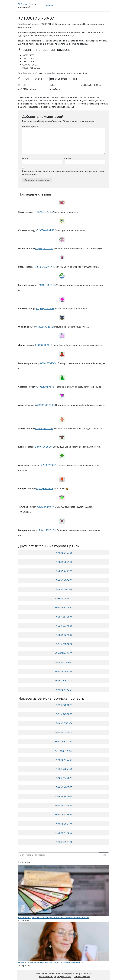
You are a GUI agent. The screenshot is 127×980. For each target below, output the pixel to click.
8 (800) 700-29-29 (43, 447)
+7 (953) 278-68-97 (63, 705)
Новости (50, 6)
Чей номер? (24, 4)
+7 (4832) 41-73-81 (63, 760)
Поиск (104, 855)
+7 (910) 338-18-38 (63, 644)
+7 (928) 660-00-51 (44, 428)
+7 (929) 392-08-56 (45, 387)
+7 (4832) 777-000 (63, 751)
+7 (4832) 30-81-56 (63, 562)
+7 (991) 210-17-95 (45, 308)
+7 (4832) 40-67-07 (63, 787)
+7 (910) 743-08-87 (63, 714)
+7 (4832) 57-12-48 (63, 742)
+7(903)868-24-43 (64, 796)
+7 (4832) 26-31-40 (63, 824)
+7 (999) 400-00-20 (44, 248)
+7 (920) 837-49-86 (63, 626)
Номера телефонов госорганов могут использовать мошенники (51, 962)
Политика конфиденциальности (55, 976)
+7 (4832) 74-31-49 (63, 672)
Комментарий (30, 126)
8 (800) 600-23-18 (45, 327)
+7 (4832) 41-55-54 (63, 815)
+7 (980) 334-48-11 (63, 778)
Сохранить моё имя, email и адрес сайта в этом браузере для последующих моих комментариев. (63, 173)
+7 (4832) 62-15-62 (63, 635)
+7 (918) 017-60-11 (49, 465)
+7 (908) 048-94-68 (45, 230)
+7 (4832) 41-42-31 (63, 690)
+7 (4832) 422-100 (63, 653)
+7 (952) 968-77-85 (63, 769)
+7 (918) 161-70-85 (46, 285)
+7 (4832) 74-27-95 (63, 571)
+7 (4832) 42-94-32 (63, 580)
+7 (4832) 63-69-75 (63, 732)
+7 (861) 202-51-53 (47, 530)
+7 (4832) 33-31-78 (63, 723)
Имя (25, 158)
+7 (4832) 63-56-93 (63, 662)
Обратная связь (82, 976)
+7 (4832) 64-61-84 (63, 589)
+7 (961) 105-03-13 (63, 681)
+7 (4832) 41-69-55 (63, 805)
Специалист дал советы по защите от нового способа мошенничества (54, 918)
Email (68, 158)
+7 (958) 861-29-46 (63, 617)
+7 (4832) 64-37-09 (63, 553)
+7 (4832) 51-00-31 (63, 608)
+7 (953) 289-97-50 (63, 842)
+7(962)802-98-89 (45, 507)
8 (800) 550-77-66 (48, 363)
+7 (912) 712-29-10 (43, 267)
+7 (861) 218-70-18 (43, 212)
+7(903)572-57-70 (64, 598)
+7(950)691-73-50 (64, 833)
